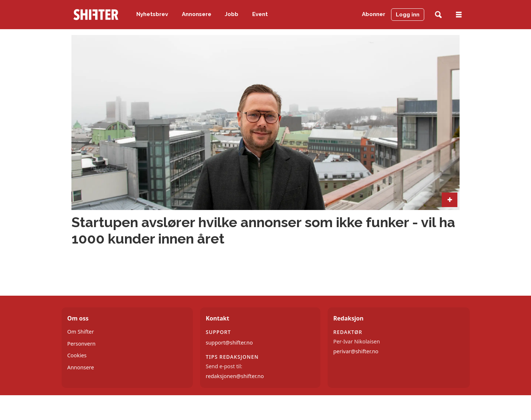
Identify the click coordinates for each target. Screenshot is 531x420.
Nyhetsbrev (152, 14)
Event (260, 14)
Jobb (232, 14)
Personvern (82, 344)
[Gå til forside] (96, 15)
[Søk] (438, 15)
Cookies (77, 355)
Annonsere (197, 14)
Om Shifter (81, 332)
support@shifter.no (229, 343)
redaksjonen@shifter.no (235, 376)
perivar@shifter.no (356, 351)
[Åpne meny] (459, 15)
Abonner (374, 14)
